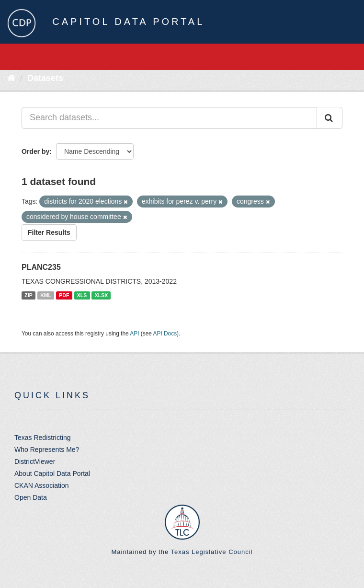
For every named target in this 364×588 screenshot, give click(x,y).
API (134, 334)
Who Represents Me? (47, 450)
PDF (64, 295)
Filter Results (49, 232)
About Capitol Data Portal (52, 473)
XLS (82, 295)
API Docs (165, 334)
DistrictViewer (35, 461)
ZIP (28, 295)
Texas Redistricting (43, 438)
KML (46, 295)
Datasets (45, 78)
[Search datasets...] (169, 118)
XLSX (101, 295)
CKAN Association (42, 485)
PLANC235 (41, 267)
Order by (35, 151)
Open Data (31, 497)
